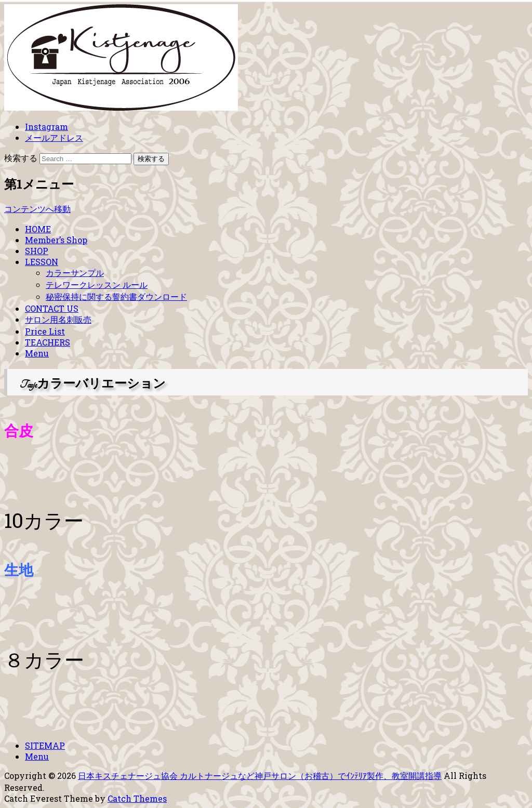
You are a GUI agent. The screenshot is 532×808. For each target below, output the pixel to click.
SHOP (37, 251)
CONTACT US (52, 308)
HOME (38, 229)
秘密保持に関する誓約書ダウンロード (116, 296)
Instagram (46, 127)
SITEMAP (45, 745)
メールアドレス (54, 137)
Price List (45, 331)
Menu (37, 353)
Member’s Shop (56, 240)
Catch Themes (137, 798)
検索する (21, 158)
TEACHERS (48, 342)
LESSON (42, 262)
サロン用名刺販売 (58, 319)
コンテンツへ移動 (37, 209)
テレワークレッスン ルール (97, 284)
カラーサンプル (75, 273)
